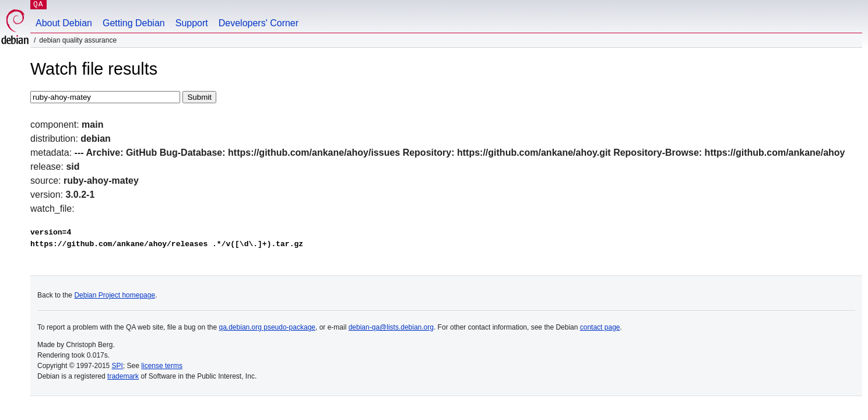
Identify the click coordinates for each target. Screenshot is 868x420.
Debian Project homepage (115, 295)
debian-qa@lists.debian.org (391, 327)
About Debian (64, 23)
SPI (117, 366)
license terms (162, 366)
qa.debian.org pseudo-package (267, 327)
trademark (123, 376)
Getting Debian (134, 23)
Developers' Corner (259, 23)
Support (192, 23)
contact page (600, 327)
